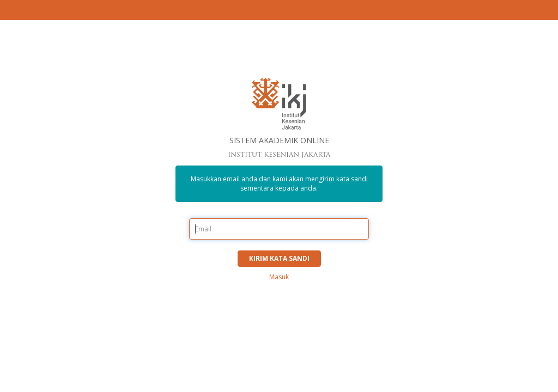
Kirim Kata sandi (279, 258)
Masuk (279, 277)
